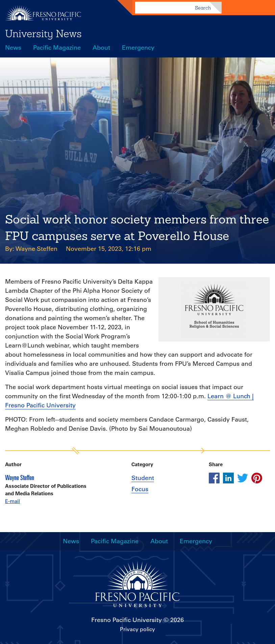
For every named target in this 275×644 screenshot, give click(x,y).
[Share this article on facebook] (214, 478)
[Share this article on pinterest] (257, 478)
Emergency (138, 48)
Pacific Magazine (57, 48)
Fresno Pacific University (127, 620)
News (13, 48)
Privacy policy (137, 629)
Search (203, 8)
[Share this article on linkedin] (228, 478)
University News (43, 33)
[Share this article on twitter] (243, 478)
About (101, 48)
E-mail (12, 501)
